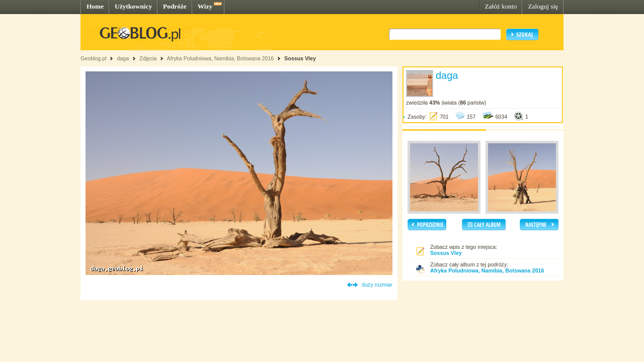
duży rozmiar (377, 285)
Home (95, 6)
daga (123, 58)
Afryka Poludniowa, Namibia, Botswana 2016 (221, 58)
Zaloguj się (543, 6)
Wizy (205, 6)
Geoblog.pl (94, 58)
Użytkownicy (133, 6)
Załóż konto (501, 6)
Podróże (175, 6)
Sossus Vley (300, 58)
